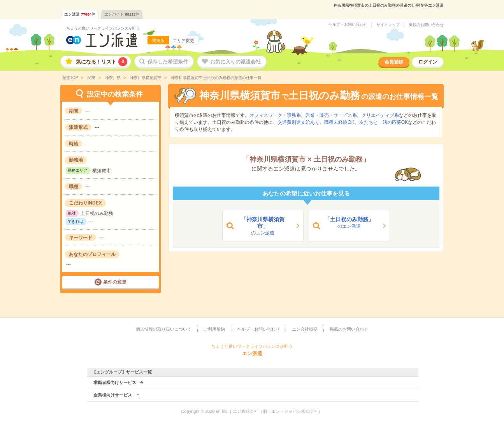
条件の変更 (115, 282)
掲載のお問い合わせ (426, 25)
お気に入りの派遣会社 (235, 62)
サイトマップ (388, 25)
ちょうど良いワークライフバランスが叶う (103, 28)
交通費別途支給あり (299, 122)
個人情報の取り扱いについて (164, 329)
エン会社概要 (305, 329)
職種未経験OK (339, 122)
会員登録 (394, 62)
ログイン (428, 62)
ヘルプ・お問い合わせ (348, 25)
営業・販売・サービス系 (331, 115)
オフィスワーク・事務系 (275, 115)
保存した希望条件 (168, 62)
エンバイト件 (122, 14)
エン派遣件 (80, 14)
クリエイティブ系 (380, 115)
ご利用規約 (214, 329)
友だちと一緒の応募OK (384, 122)
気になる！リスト (102, 62)
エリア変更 (184, 41)
